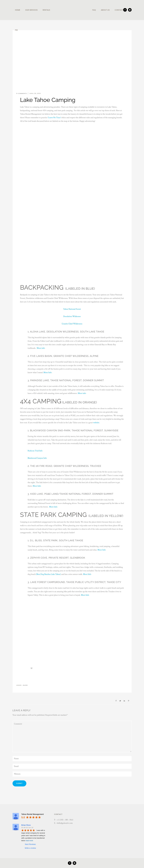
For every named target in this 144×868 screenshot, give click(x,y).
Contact (119, 10)
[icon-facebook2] (126, 10)
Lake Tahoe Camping (32, 88)
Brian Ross (26, 825)
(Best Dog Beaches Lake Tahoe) (49, 574)
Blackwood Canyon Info (37, 458)
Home (18, 10)
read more (29, 841)
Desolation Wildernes (72, 316)
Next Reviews (30, 844)
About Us (105, 10)
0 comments (22, 93)
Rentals (46, 10)
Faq (94, 10)
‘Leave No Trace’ (54, 118)
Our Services (31, 10)
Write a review (30, 848)
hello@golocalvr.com (65, 823)
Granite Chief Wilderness (72, 324)
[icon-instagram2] (130, 10)
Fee (16, 30)
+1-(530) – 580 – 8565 (65, 820)
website (96, 423)
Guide (25, 685)
